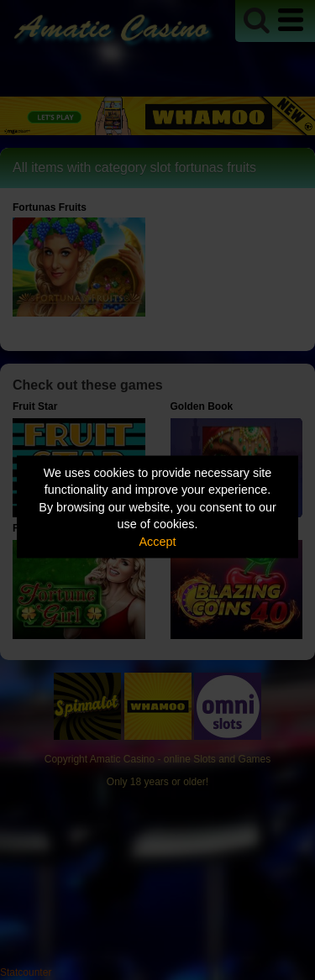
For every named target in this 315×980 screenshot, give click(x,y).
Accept (158, 541)
